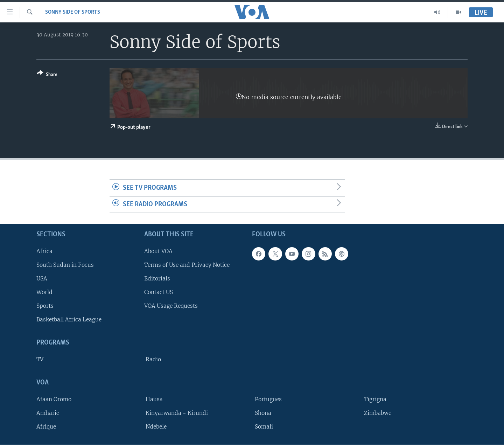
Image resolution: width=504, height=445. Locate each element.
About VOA (158, 251)
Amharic (48, 413)
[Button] (47, 75)
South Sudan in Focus (65, 265)
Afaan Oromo (54, 399)
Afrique (46, 427)
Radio (153, 360)
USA (42, 279)
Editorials (157, 279)
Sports (45, 306)
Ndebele (156, 427)
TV (40, 360)
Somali (264, 427)
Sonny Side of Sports (73, 12)
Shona (263, 413)
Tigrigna (375, 399)
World (44, 293)
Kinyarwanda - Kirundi (177, 413)
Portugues (268, 399)
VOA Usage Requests (171, 306)
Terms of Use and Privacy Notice (187, 265)
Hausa (154, 399)
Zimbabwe (378, 413)
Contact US (159, 293)
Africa (44, 251)
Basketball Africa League (69, 320)
